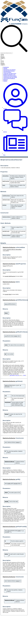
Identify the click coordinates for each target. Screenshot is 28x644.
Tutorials (5, 68)
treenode (7, 276)
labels (4, 185)
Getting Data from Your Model (10, 77)
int (5, 336)
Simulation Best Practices (9, 71)
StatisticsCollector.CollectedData (14, 250)
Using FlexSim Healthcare (9, 78)
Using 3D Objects (7, 72)
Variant (4, 266)
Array (6, 304)
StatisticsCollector (6, 217)
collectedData (6, 176)
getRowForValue (6, 200)
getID (4, 227)
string (9, 531)
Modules (5, 81)
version (2, 54)
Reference (6, 80)
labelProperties (6, 181)
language (3, 57)
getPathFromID (6, 231)
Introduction (6, 67)
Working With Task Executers (10, 76)
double (9, 484)
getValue (4, 205)
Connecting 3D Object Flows (10, 73)
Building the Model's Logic (9, 75)
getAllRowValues (6, 196)
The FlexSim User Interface (9, 70)
